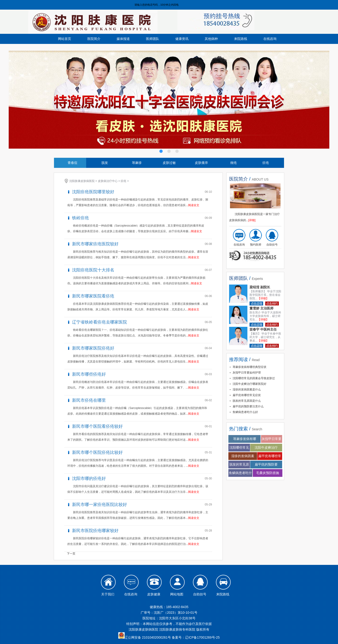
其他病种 (211, 39)
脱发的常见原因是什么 (247, 401)
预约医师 (256, 245)
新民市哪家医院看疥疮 (93, 296)
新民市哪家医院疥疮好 (93, 348)
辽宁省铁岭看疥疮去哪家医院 (100, 322)
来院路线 (241, 39)
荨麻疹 (137, 163)
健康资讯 (182, 39)
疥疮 (266, 163)
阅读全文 (194, 205)
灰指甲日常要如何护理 (247, 373)
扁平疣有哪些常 (270, 456)
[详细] (252, 220)
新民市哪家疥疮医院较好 (95, 244)
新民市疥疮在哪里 (89, 400)
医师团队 (153, 39)
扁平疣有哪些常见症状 (247, 395)
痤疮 (234, 163)
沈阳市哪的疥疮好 (89, 478)
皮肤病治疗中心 (108, 181)
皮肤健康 (154, 594)
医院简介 (94, 39)
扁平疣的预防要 (266, 464)
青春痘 (73, 163)
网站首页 (65, 39)
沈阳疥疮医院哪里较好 (93, 192)
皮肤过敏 (169, 163)
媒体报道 (123, 39)
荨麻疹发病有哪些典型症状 (250, 367)
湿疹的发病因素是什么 (247, 389)
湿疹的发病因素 (243, 456)
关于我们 (108, 594)
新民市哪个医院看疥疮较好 (97, 426)
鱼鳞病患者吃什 (240, 473)
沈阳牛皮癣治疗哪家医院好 (250, 384)
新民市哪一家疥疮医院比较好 (100, 505)
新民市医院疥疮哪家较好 (95, 531)
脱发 (105, 163)
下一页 (71, 554)
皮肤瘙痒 (201, 163)
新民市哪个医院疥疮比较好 (97, 452)
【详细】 (263, 298)
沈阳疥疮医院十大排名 (93, 270)
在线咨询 (270, 39)
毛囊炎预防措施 (268, 473)
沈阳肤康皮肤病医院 (82, 181)
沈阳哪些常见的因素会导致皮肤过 (254, 378)
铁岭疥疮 (81, 218)
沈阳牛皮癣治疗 (266, 447)
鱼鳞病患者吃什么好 (245, 412)
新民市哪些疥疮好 (89, 374)
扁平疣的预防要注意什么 (248, 406)
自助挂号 (272, 245)
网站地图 (177, 594)
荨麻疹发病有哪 (245, 439)
